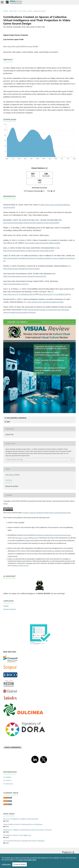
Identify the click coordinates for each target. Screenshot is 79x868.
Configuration (6, 864)
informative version (22, 538)
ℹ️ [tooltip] (47, 168)
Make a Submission (13, 747)
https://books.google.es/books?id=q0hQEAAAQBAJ (45, 302)
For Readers (7, 777)
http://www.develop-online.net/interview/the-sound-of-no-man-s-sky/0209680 (31, 223)
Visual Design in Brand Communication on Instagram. (23, 824)
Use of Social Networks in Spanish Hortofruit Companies (24, 841)
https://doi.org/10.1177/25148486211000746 (19, 294)
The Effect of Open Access (19, 565)
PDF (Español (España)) (16, 418)
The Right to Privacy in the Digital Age (17, 835)
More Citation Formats (15, 460)
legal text (35, 538)
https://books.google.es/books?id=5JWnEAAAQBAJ (21, 269)
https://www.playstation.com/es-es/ (16, 284)
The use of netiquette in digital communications (21, 819)
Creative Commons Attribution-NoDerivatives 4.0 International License (47, 513)
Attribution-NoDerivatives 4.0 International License (53, 535)
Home (6, 11)
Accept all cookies (20, 864)
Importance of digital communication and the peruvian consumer (27, 830)
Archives (13, 11)
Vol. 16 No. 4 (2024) (25, 11)
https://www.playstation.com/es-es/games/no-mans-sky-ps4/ (25, 276)
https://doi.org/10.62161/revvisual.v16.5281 (23, 47)
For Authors (7, 780)
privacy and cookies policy (28, 860)
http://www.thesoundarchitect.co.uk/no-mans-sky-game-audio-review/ (29, 251)
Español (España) (10, 609)
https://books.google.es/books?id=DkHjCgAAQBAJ (43, 243)
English (6, 606)
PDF (8, 422)
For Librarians (8, 784)
